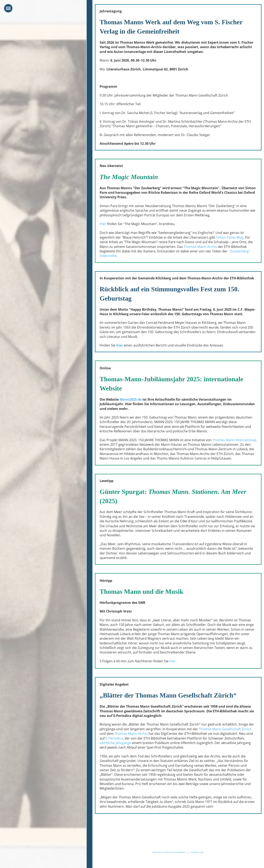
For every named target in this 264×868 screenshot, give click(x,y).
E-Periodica (114, 738)
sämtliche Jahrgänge (115, 743)
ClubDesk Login (197, 852)
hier (120, 345)
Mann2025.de (131, 399)
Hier (103, 224)
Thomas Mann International (234, 440)
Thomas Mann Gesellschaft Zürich (225, 729)
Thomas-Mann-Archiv (200, 247)
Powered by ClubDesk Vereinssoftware (169, 852)
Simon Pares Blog (230, 237)
